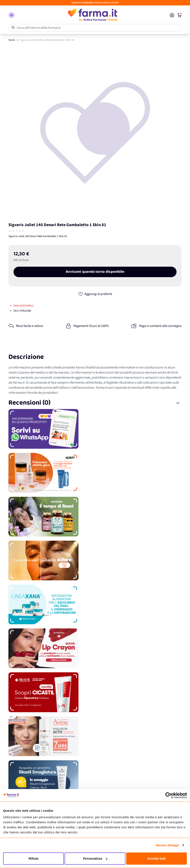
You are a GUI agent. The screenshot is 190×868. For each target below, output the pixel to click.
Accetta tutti (157, 858)
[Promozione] (95, 429)
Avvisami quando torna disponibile (95, 272)
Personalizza (95, 858)
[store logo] (92, 15)
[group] (17, 231)
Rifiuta (34, 858)
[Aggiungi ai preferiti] (95, 294)
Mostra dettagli (167, 845)
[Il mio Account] (172, 15)
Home (12, 40)
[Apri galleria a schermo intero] (95, 132)
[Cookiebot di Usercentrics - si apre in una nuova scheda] (168, 795)
